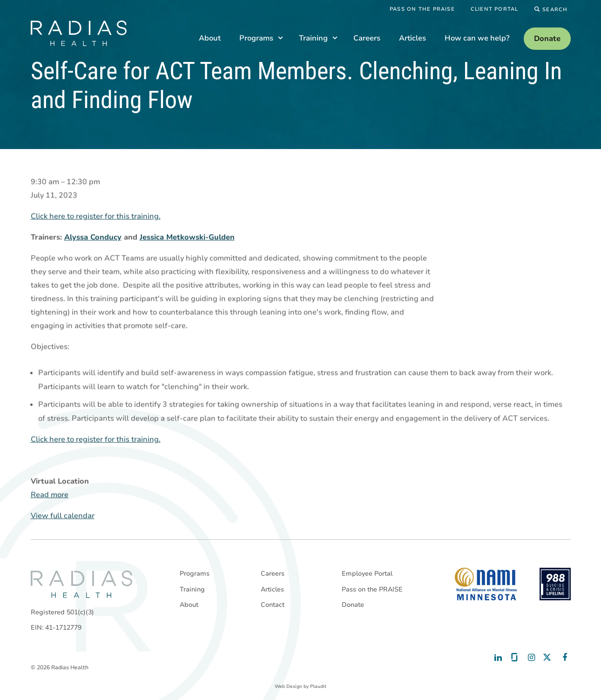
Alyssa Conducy (93, 238)
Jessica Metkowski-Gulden (187, 238)
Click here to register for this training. (96, 217)
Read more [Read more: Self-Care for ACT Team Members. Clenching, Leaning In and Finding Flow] (50, 495)
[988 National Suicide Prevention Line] (555, 584)
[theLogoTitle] (79, 33)
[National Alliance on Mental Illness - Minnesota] (486, 584)
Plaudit (318, 686)
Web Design (288, 686)
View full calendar (63, 516)
